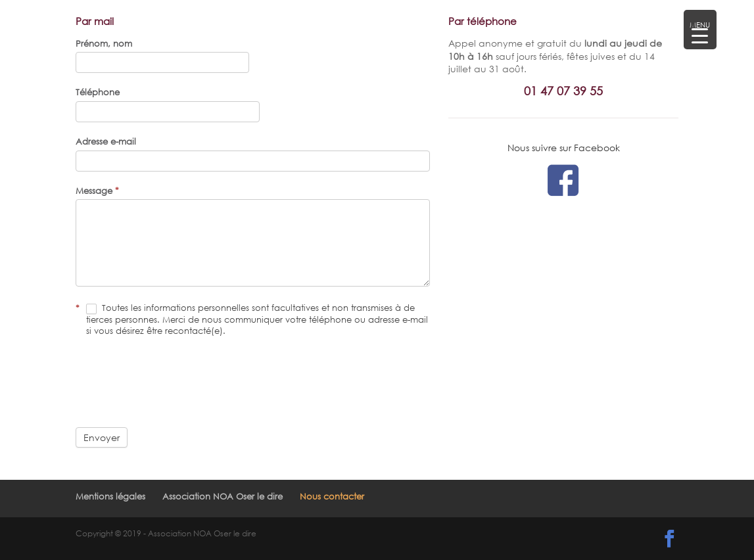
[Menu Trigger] (700, 30)
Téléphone (98, 92)
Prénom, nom (104, 43)
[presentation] (176, 382)
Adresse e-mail (106, 141)
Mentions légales (110, 496)
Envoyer (102, 437)
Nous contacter (332, 496)
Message (97, 191)
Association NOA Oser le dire (223, 496)
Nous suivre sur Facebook (564, 148)
